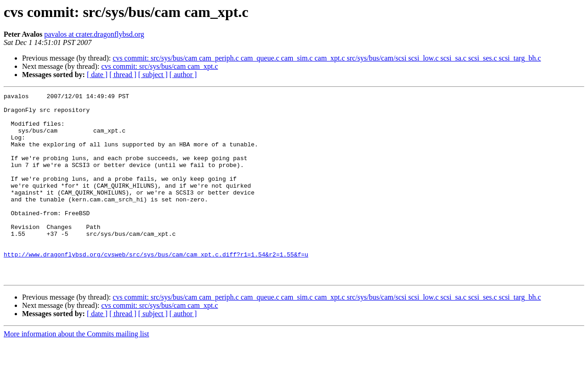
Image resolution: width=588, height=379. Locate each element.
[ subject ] (153, 75)
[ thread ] (123, 75)
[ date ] (97, 75)
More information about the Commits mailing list (76, 371)
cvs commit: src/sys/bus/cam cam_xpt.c (159, 66)
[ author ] (183, 75)
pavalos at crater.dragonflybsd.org (94, 34)
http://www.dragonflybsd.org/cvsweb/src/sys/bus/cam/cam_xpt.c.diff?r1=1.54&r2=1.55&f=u (156, 287)
